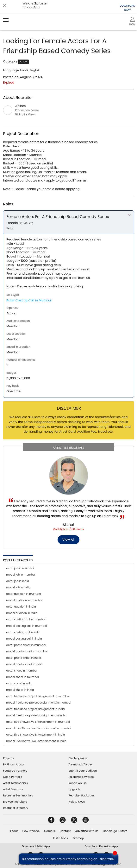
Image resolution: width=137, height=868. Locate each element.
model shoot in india (20, 690)
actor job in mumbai (20, 568)
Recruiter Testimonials (18, 795)
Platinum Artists (14, 764)
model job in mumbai (21, 575)
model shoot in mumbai (22, 677)
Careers (50, 831)
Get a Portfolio (13, 777)
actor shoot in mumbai (22, 671)
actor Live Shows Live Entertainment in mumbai (38, 722)
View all (68, 540)
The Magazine (78, 758)
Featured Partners (15, 771)
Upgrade (75, 789)
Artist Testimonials (15, 783)
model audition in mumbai (24, 600)
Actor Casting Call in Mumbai (29, 300)
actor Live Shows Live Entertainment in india (36, 735)
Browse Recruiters (15, 802)
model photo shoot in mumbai (27, 651)
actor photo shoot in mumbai (26, 645)
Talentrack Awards (81, 777)
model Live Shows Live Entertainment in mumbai (39, 728)
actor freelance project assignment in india (35, 709)
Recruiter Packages (82, 795)
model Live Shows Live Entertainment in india (36, 741)
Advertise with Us (87, 831)
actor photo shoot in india (24, 658)
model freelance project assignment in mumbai (39, 703)
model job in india (18, 587)
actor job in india (18, 581)
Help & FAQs (77, 802)
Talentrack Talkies (81, 764)
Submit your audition (83, 771)
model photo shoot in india (24, 664)
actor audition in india (21, 607)
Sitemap (78, 838)
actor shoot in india (19, 683)
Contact (65, 831)
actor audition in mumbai (24, 594)
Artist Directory (13, 789)
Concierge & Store (115, 831)
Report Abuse (78, 783)
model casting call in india (24, 639)
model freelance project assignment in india (36, 715)
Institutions (60, 838)
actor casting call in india (23, 632)
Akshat (68, 525)
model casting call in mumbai (27, 626)
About (14, 831)
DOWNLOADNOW (127, 8)
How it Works (31, 831)
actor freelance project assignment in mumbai (38, 696)
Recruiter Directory (16, 808)
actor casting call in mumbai (26, 619)
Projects (8, 758)
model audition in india (22, 613)
